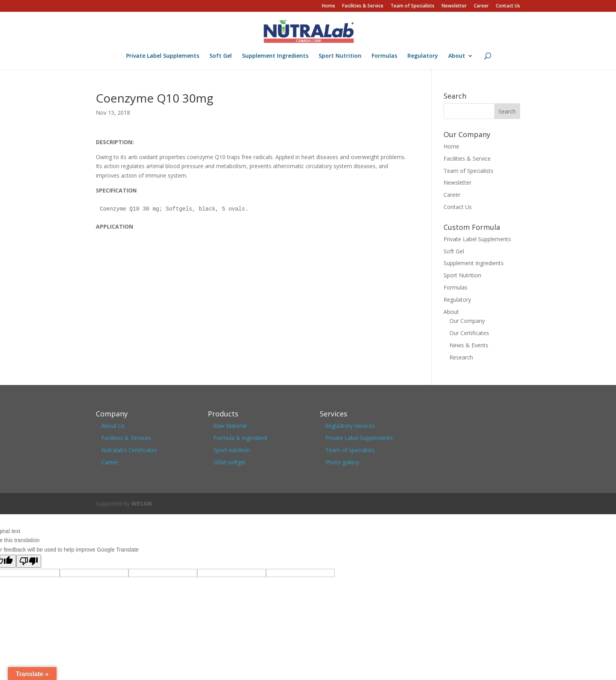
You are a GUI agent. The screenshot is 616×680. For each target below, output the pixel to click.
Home (328, 6)
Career (481, 6)
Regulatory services (350, 426)
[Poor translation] (29, 561)
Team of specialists (350, 450)
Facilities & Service (363, 6)
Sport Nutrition (340, 56)
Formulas (384, 56)
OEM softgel (229, 462)
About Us (113, 426)
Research (461, 357)
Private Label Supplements (163, 56)
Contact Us (508, 6)
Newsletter (454, 6)
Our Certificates (469, 333)
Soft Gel (221, 56)
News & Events (469, 345)
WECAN (141, 503)
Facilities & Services (126, 438)
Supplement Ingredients (275, 56)
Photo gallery (342, 462)
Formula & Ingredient (240, 438)
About (457, 56)
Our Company (467, 321)
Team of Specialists (412, 6)
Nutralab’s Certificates (129, 450)
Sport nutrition (232, 450)
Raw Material (230, 426)
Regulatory (423, 56)
